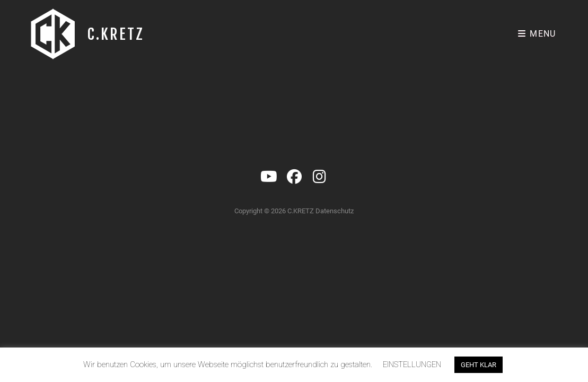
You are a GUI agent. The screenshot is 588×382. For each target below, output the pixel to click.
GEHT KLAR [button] (479, 365)
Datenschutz (335, 263)
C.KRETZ (116, 34)
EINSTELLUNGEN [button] (412, 364)
